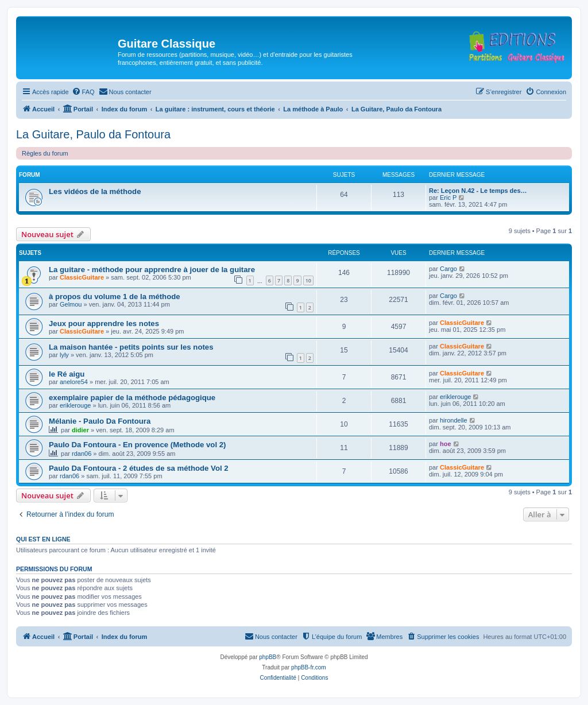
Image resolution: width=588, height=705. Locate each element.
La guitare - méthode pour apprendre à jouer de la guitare (152, 270)
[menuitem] (83, 92)
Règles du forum (45, 153)
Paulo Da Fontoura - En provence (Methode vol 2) (137, 445)
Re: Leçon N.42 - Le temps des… (478, 191)
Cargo (448, 269)
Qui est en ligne (43, 539)
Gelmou (71, 304)
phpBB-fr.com (309, 667)
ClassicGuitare (82, 277)
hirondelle (454, 420)
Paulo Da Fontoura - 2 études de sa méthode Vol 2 (139, 468)
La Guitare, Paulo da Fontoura (93, 134)
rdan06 (82, 454)
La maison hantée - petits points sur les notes (131, 347)
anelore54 (74, 382)
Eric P (448, 197)
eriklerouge (75, 405)
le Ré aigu (67, 374)
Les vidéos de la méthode (95, 191)
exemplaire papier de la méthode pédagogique (132, 398)
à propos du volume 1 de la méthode (115, 297)
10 (308, 280)
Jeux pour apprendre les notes (104, 324)
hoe (446, 444)
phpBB (268, 657)
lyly (64, 355)
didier (80, 430)
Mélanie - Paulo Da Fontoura (100, 421)
